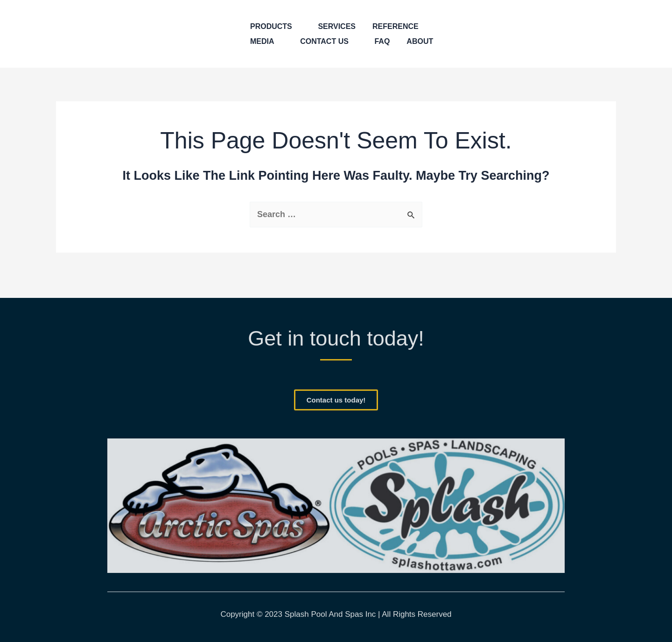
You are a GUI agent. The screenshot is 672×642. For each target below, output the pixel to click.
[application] (297, 27)
